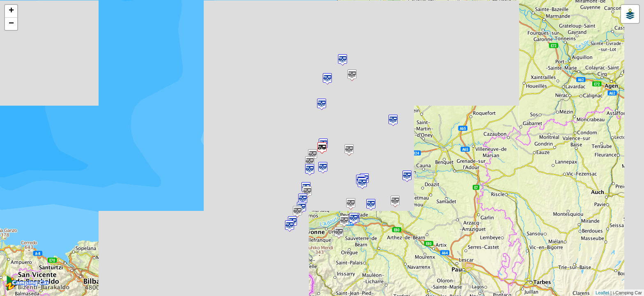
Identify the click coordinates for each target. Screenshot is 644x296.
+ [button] (11, 11)
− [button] (11, 24)
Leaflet (602, 293)
